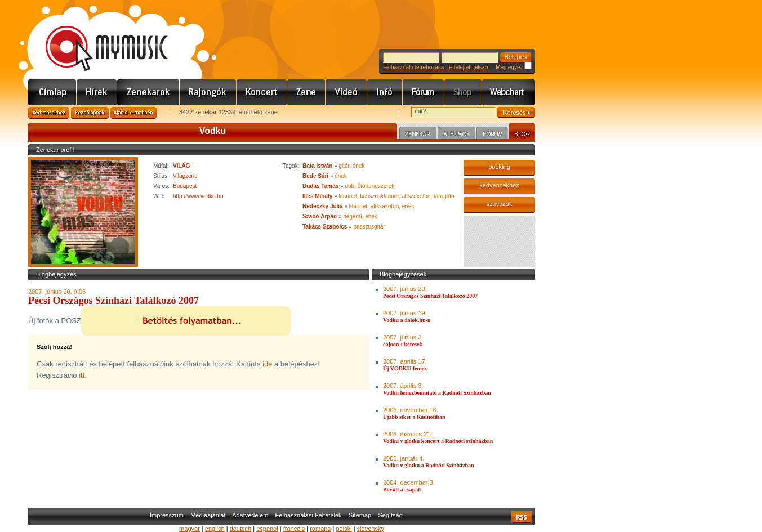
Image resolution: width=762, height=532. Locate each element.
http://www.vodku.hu (198, 196)
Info (385, 92)
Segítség (390, 515)
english (215, 529)
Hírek (97, 92)
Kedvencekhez (49, 113)
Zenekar (418, 135)
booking (499, 167)
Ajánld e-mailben (133, 113)
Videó (346, 92)
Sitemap (360, 515)
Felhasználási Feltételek (309, 515)
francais (294, 529)
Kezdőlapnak (90, 113)
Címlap (52, 92)
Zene (306, 92)
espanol (267, 529)
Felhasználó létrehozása (413, 67)
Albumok (456, 135)
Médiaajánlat (208, 515)
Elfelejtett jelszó (468, 67)
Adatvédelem (250, 515)
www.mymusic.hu (97, 37)
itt (82, 375)
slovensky (371, 529)
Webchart (509, 92)
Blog (522, 133)
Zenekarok (148, 92)
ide (267, 364)
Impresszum (167, 515)
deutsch (241, 529)
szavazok (500, 204)
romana (320, 529)
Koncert (262, 92)
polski (344, 529)
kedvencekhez (499, 185)
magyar (190, 529)
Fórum (424, 92)
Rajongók (208, 92)
